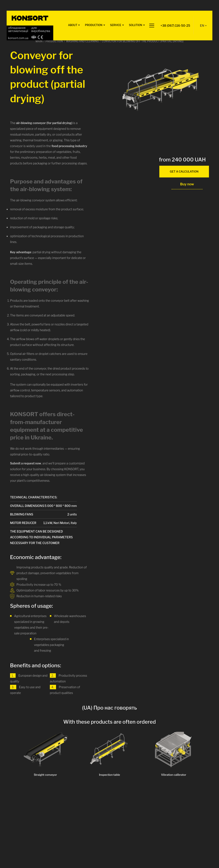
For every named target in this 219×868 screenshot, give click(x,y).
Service (116, 25)
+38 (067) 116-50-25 (175, 26)
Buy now (187, 184)
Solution (136, 25)
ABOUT (73, 25)
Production (94, 25)
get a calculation (184, 171)
